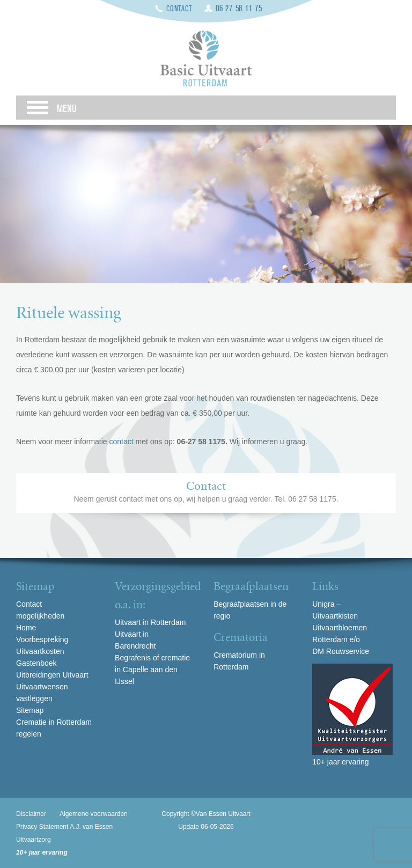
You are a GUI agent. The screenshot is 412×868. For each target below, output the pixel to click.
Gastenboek (36, 663)
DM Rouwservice (341, 651)
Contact (179, 9)
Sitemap (30, 710)
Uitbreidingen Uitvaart (52, 675)
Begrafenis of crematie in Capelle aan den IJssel (152, 670)
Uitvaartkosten (40, 651)
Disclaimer (31, 814)
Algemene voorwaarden (94, 814)
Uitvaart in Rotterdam (150, 622)
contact (123, 442)
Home (26, 628)
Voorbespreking (42, 639)
